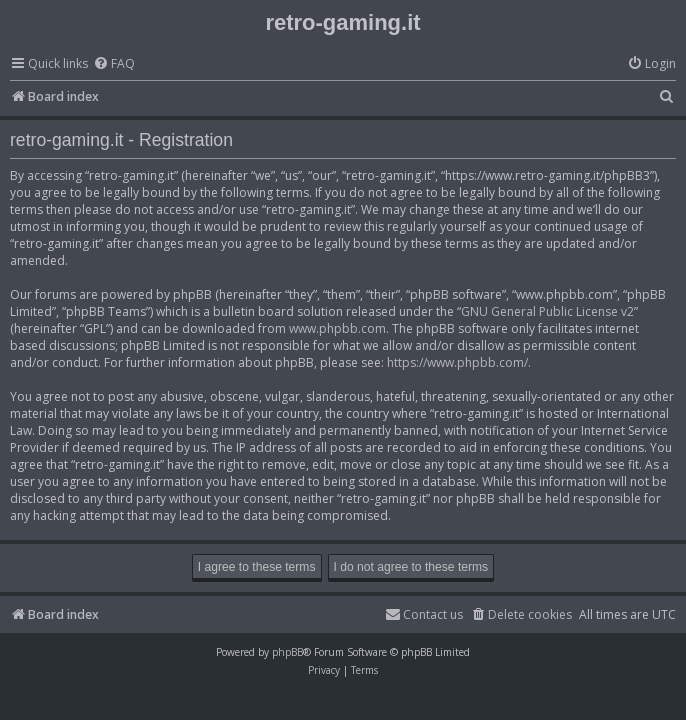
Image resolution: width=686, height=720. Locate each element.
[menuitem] (114, 64)
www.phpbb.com (337, 328)
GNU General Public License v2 (547, 311)
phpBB (287, 652)
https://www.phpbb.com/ (457, 362)
